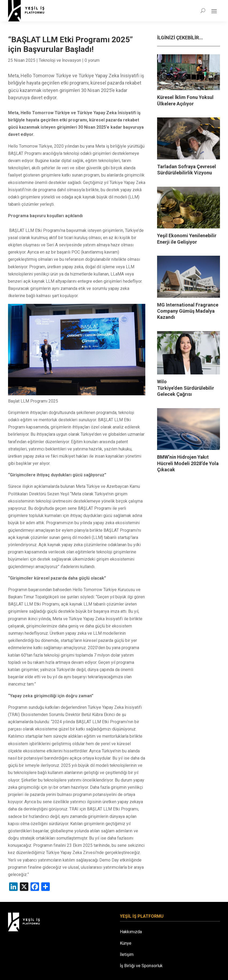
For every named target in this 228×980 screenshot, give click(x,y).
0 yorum (92, 60)
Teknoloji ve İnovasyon (60, 60)
